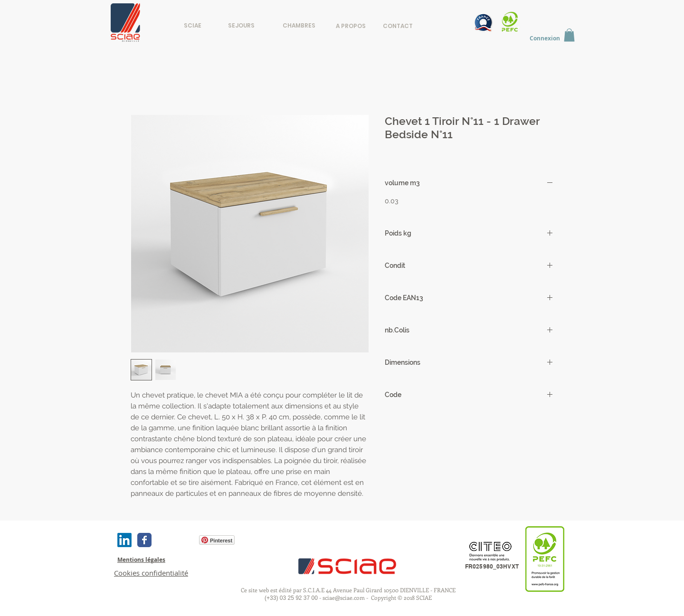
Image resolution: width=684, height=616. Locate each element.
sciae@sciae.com (344, 597)
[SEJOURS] (241, 25)
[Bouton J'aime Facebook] (175, 540)
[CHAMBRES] (299, 25)
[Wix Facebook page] (144, 540)
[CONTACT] (398, 26)
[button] (569, 35)
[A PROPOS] (351, 26)
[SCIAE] (193, 26)
